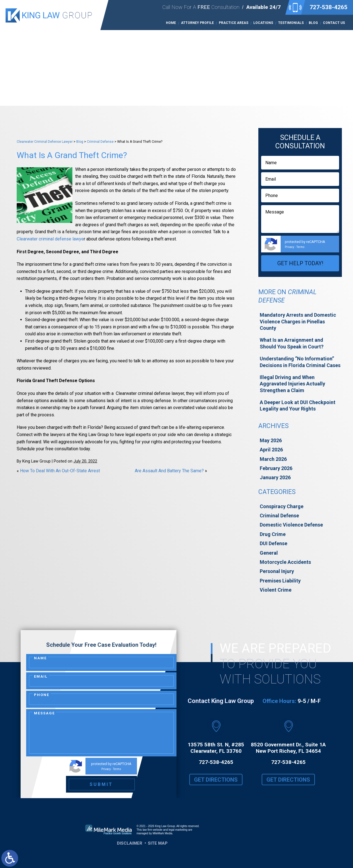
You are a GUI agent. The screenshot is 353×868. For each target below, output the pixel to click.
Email (41, 676)
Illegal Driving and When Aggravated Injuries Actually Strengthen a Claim (292, 384)
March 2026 (273, 459)
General (269, 553)
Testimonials (291, 23)
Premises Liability (280, 581)
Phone (42, 695)
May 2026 (271, 440)
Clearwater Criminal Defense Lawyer (45, 142)
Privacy (290, 247)
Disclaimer (130, 843)
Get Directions (216, 784)
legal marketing (178, 830)
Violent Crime (276, 590)
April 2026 (271, 450)
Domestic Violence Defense (291, 525)
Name (40, 658)
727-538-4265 (329, 7)
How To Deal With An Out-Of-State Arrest (60, 471)
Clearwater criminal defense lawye (50, 239)
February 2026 (276, 468)
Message (44, 713)
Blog (313, 23)
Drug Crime (273, 534)
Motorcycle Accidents (285, 562)
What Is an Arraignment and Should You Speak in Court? (292, 343)
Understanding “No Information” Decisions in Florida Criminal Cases (300, 362)
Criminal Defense (100, 142)
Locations (263, 23)
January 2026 (275, 477)
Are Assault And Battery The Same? (169, 471)
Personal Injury (277, 571)
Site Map (158, 843)
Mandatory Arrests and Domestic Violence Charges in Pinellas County (298, 321)
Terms (301, 247)
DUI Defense (274, 543)
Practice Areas (234, 23)
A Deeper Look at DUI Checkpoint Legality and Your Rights (298, 405)
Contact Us (334, 23)
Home (171, 23)
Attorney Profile (197, 23)
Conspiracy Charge (282, 506)
